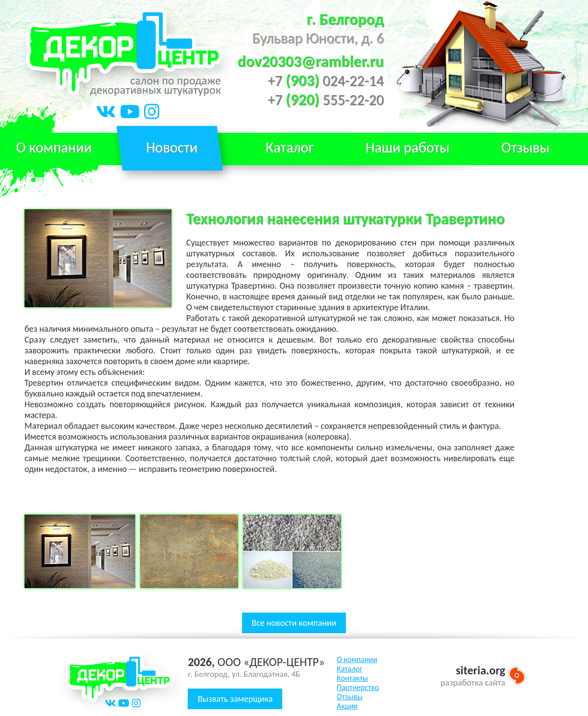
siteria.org (480, 670)
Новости (172, 147)
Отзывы (526, 147)
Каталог (349, 669)
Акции (347, 706)
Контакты (352, 678)
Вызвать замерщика (235, 699)
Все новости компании (294, 623)
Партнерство (358, 687)
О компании (357, 659)
